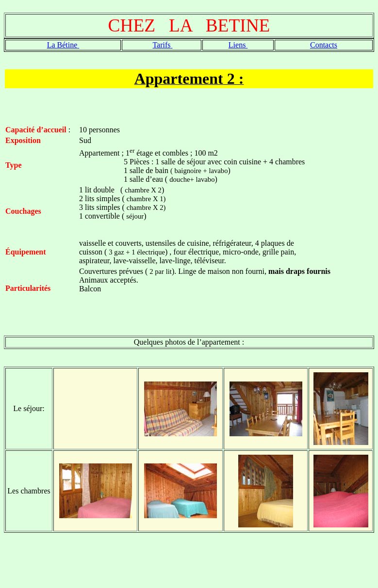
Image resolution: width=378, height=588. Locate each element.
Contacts (324, 45)
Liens (238, 45)
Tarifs (161, 45)
